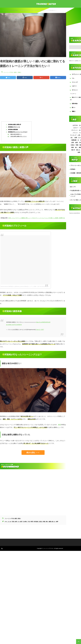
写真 (13, 522)
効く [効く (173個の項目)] (72, 138)
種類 (50, 522)
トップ (1, 10)
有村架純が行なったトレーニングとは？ (17, 132)
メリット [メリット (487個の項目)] (75, 133)
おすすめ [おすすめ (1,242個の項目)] (75, 125)
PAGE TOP (79, 642)
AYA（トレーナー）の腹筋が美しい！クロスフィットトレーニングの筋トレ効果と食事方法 (37, 218)
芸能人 (17, 10)
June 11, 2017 (40, 330)
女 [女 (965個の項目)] (78, 140)
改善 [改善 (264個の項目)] (76, 143)
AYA (6, 522)
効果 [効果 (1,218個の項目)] (76, 138)
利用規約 (73, 169)
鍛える (53, 522)
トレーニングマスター (49, 548)
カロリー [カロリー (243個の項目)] (76, 128)
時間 (32, 522)
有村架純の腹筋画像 (12, 129)
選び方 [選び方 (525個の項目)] (73, 150)
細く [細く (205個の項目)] (76, 147)
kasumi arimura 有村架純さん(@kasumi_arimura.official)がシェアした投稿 (18, 286)
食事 (57, 522)
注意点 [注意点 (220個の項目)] (72, 145)
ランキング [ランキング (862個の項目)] (73, 135)
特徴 (44, 522)
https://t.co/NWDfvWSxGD (43, 322)
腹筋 (14, 10)
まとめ (9, 522)
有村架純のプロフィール (13, 127)
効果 (16, 522)
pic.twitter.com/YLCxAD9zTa (14, 325)
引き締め (25, 522)
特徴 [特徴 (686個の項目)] (77, 145)
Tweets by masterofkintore (75, 213)
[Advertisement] (39, 102)
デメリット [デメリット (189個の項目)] (74, 130)
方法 (29, 522)
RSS (2, 548)
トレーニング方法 (9, 10)
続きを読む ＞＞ (33, 453)
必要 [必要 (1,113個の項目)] (72, 143)
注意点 (40, 522)
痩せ (47, 522)
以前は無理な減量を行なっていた (17, 136)
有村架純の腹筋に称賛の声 (14, 124)
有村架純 (36, 522)
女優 (20, 522)
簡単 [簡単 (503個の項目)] (72, 147)
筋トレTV (73, 187)
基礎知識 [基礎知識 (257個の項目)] (74, 140)
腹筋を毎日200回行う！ (15, 134)
